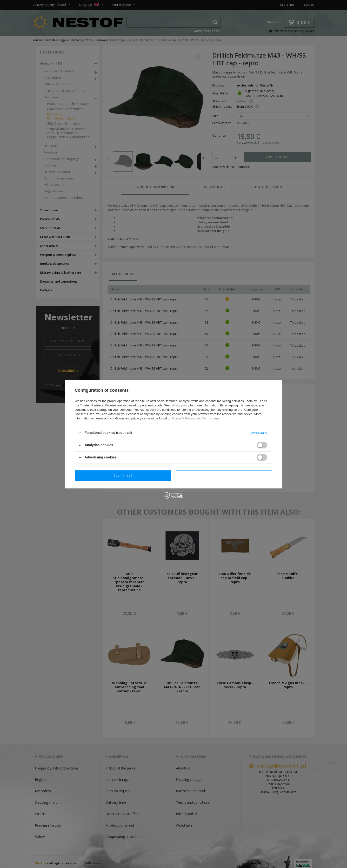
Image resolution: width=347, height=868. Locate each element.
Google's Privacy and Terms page (195, 418)
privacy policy (180, 405)
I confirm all (224, 475)
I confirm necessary (123, 475)
